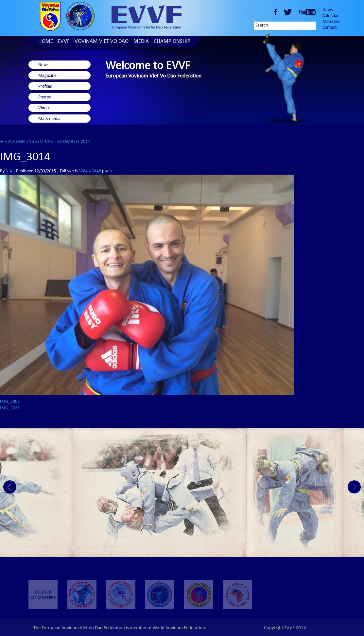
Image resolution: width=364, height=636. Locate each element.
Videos (44, 108)
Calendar (331, 16)
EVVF (64, 42)
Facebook (276, 12)
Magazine (47, 76)
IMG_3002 (10, 402)
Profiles (45, 87)
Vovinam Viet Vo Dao (102, 42)
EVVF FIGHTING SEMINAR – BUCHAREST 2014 (45, 142)
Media (141, 42)
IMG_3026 (10, 408)
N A (9, 171)
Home (46, 42)
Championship (172, 42)
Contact (330, 28)
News (328, 10)
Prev (10, 487)
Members (331, 22)
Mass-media (49, 119)
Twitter (289, 12)
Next (354, 487)
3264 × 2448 (90, 171)
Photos (44, 97)
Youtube (307, 12)
